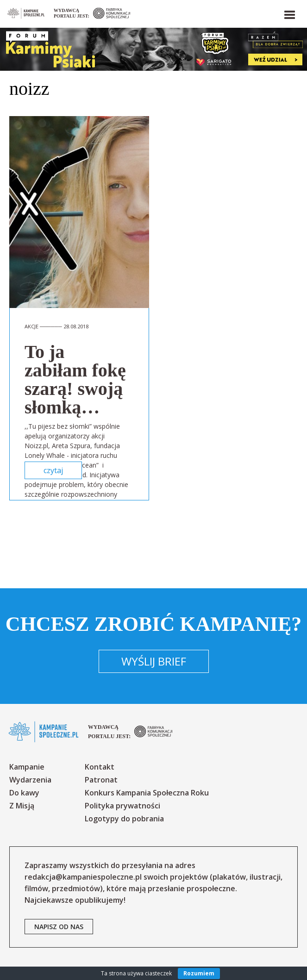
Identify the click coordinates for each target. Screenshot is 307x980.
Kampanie (27, 767)
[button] (289, 13)
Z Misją (22, 806)
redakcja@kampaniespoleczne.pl (83, 877)
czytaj (53, 470)
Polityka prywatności (122, 806)
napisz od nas (59, 927)
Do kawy (24, 793)
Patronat (101, 780)
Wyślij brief (154, 661)
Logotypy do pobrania (124, 819)
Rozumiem (199, 973)
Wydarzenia (30, 780)
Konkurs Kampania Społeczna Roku (147, 793)
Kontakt (100, 767)
